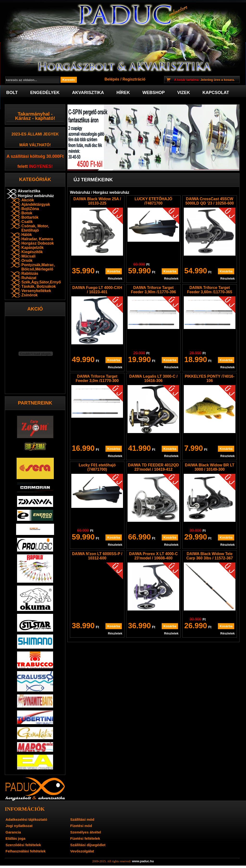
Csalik (27, 222)
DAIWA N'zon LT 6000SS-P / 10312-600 (97, 556)
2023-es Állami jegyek (35, 134)
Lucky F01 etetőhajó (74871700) (97, 467)
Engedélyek (45, 93)
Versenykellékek (36, 291)
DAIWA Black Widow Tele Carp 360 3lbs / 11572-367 (210, 556)
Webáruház (80, 192)
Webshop (154, 93)
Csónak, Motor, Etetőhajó (35, 228)
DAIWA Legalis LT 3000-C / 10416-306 (153, 378)
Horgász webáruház (36, 196)
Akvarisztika (88, 93)
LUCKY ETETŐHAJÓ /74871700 (153, 201)
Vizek (184, 93)
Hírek (123, 93)
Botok (27, 213)
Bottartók (30, 217)
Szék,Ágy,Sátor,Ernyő (41, 282)
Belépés (112, 79)
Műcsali (28, 256)
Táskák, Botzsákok (39, 286)
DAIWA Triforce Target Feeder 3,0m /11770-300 (97, 378)
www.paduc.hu (143, 861)
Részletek (115, 279)
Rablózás (30, 273)
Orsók (27, 261)
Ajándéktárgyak (36, 204)
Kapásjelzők (32, 248)
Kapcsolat (216, 93)
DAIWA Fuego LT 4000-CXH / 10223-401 (97, 290)
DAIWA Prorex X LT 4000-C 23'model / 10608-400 (153, 556)
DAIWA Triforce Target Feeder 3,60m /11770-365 (210, 290)
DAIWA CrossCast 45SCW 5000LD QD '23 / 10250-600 (210, 201)
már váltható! (35, 145)
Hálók (27, 235)
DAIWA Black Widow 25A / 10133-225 (97, 201)
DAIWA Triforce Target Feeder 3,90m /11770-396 (154, 290)
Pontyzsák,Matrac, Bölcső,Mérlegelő (38, 267)
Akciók (28, 200)
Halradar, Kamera (37, 239)
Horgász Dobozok (38, 243)
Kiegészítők (32, 252)
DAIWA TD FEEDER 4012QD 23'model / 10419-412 (154, 467)
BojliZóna (30, 209)
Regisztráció (134, 79)
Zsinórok (30, 295)
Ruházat (29, 278)
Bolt (12, 93)
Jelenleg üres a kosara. (204, 80)
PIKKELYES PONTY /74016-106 (210, 378)
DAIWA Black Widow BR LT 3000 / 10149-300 (209, 467)
